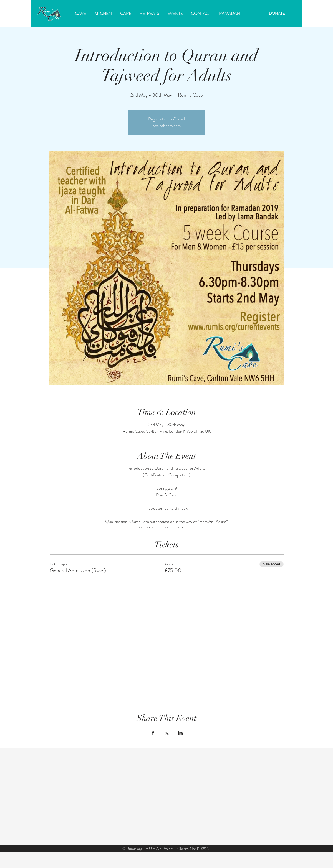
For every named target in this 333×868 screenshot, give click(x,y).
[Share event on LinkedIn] (180, 733)
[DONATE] (277, 14)
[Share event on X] (167, 733)
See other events (167, 125)
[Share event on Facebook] (153, 733)
